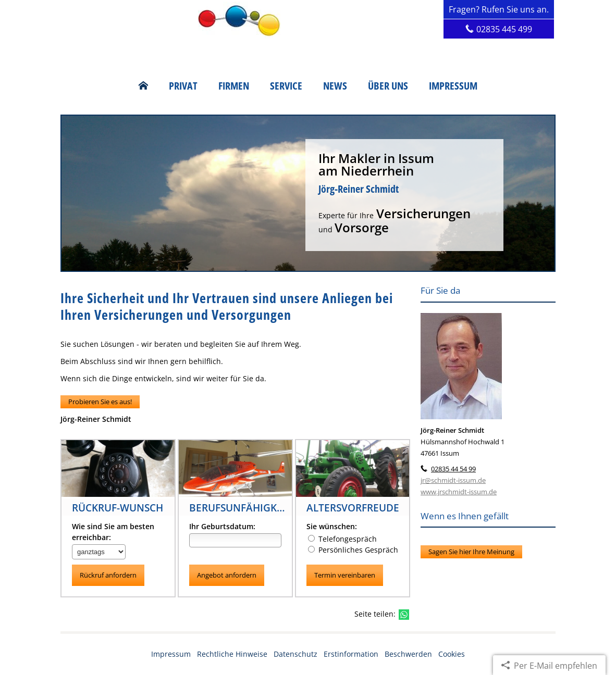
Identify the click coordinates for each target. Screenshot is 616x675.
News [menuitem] (335, 86)
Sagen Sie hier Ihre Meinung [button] (471, 552)
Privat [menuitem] (183, 86)
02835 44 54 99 (453, 469)
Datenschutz (295, 654)
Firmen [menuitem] (234, 86)
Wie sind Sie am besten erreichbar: (113, 532)
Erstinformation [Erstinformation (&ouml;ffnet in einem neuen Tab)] (351, 654)
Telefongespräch (348, 539)
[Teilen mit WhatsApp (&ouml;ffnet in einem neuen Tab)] (404, 615)
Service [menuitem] (286, 86)
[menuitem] (143, 86)
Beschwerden (408, 654)
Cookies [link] (452, 654)
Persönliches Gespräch (358, 550)
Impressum (171, 654)
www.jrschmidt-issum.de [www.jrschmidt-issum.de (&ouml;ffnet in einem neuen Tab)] (459, 492)
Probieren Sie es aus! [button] (100, 402)
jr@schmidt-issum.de (453, 480)
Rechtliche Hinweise (232, 654)
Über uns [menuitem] (388, 86)
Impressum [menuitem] (453, 86)
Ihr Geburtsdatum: (222, 526)
